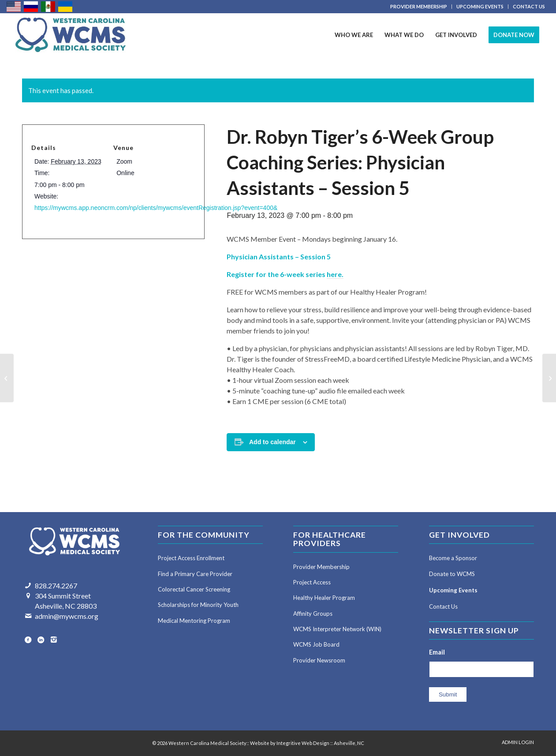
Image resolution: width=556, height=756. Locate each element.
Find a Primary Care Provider (195, 574)
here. (335, 274)
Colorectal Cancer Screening (194, 589)
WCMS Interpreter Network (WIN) (337, 629)
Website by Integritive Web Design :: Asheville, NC (307, 743)
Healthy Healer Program (324, 598)
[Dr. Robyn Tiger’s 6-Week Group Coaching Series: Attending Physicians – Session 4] (7, 378)
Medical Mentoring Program (194, 621)
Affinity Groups (313, 614)
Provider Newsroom (319, 660)
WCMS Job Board (316, 644)
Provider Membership (321, 567)
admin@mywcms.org (67, 616)
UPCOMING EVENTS (480, 6)
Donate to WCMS (452, 574)
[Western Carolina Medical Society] (71, 35)
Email (437, 652)
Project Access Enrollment (191, 558)
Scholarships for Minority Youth (198, 605)
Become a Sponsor (453, 558)
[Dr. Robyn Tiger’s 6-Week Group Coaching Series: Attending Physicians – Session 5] (549, 378)
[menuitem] (419, 7)
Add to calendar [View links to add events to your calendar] (272, 442)
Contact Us (443, 606)
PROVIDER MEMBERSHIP (419, 6)
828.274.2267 (56, 586)
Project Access (312, 582)
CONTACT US (529, 6)
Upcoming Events (453, 590)
